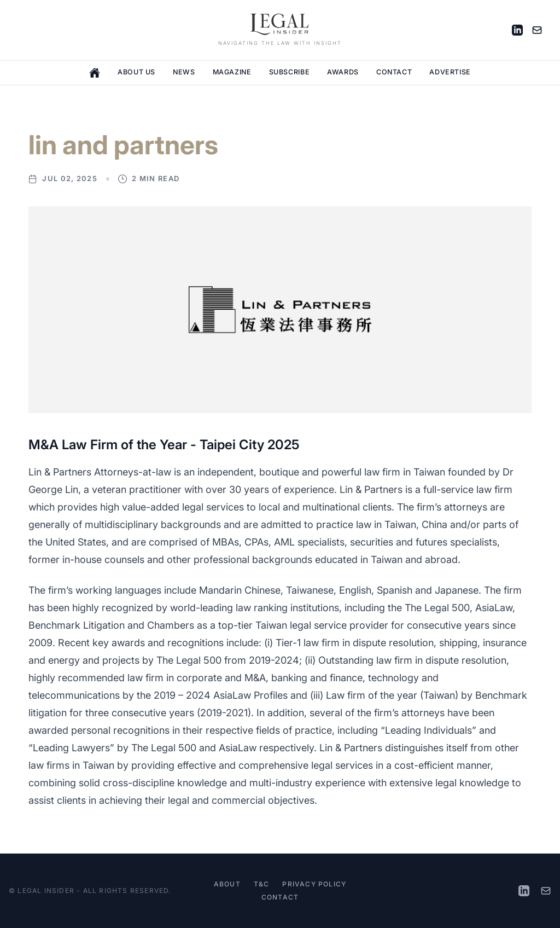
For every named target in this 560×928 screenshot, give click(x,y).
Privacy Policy (314, 884)
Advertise (450, 72)
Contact (394, 72)
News (184, 72)
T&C (262, 884)
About (227, 884)
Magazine (232, 72)
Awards (343, 72)
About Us (136, 72)
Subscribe (290, 72)
